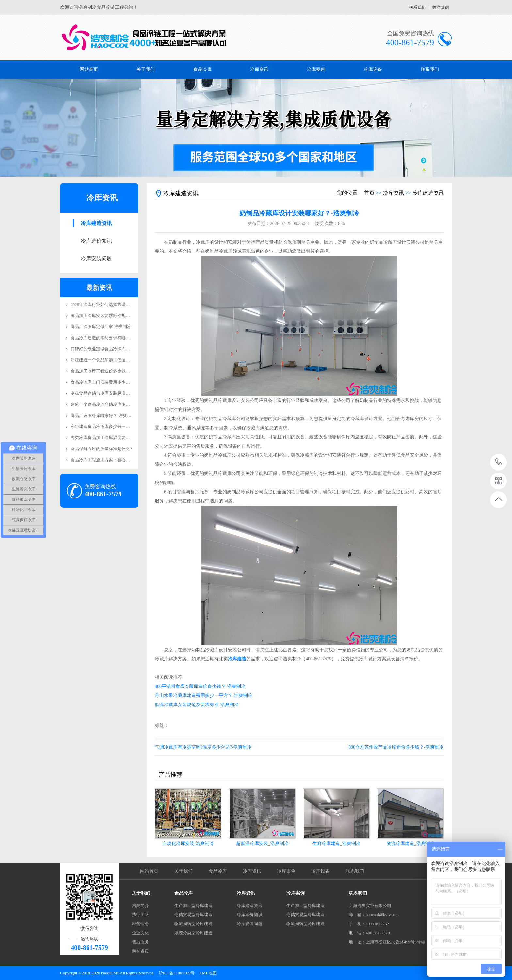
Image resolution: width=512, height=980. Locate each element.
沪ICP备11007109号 (177, 973)
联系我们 (417, 7)
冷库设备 (373, 69)
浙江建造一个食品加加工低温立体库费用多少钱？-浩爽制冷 (126, 360)
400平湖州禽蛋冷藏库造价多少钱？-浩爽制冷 (200, 686)
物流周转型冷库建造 (193, 924)
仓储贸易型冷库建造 (193, 915)
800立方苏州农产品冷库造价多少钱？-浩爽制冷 (396, 747)
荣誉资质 (140, 951)
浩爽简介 (140, 905)
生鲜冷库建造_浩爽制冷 (336, 843)
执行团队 (140, 915)
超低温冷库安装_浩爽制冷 (262, 843)
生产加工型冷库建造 (193, 905)
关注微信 (440, 7)
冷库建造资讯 (96, 223)
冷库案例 (316, 69)
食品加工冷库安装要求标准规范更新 (104, 316)
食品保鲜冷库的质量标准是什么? (101, 449)
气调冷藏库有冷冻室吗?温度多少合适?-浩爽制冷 (203, 747)
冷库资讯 (259, 69)
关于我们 (146, 69)
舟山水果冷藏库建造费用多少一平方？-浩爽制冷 (204, 695)
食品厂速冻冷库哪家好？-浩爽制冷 (103, 415)
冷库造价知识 (96, 241)
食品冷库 (202, 69)
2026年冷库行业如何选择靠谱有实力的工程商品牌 (117, 304)
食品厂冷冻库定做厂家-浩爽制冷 (101, 327)
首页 (369, 193)
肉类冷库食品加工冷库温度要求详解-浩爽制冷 (114, 438)
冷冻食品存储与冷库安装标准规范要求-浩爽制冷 (116, 393)
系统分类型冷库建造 (193, 933)
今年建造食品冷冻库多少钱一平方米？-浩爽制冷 (116, 427)
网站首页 (89, 69)
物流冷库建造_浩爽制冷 (411, 843)
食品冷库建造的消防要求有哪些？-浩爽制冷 (112, 338)
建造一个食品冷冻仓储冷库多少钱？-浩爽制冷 (114, 404)
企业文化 (140, 933)
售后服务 (140, 942)
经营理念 (140, 924)
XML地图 (208, 973)
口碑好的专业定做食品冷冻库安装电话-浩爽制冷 (116, 349)
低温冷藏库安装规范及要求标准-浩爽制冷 (197, 705)
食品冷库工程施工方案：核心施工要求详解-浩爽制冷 (120, 460)
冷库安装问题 (96, 258)
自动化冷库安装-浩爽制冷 (188, 843)
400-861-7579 (499, 462)
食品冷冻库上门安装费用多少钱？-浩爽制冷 (112, 382)
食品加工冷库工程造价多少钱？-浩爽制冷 (109, 371)
